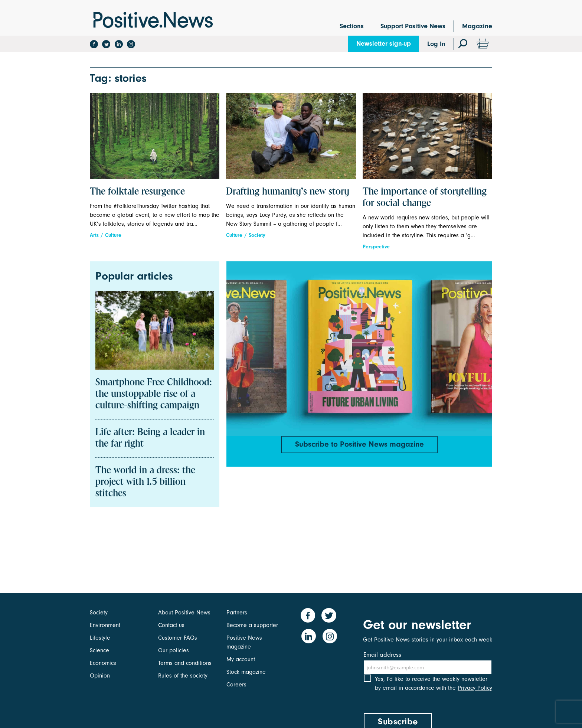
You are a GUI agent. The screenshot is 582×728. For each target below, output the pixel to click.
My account (241, 659)
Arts (94, 235)
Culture (113, 235)
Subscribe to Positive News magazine (359, 445)
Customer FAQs (178, 638)
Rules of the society (183, 676)
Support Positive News (413, 26)
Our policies (174, 650)
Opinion (100, 676)
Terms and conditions (185, 663)
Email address (382, 655)
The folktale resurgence (137, 192)
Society (257, 235)
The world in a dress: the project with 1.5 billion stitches (145, 482)
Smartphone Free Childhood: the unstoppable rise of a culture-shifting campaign (154, 394)
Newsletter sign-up (384, 44)
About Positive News (184, 613)
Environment (105, 625)
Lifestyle (100, 638)
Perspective (376, 247)
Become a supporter (252, 625)
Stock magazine (246, 672)
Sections (352, 26)
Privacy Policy (475, 694)
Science (99, 650)
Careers (236, 685)
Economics (103, 663)
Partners (237, 613)
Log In (436, 44)
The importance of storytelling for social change (425, 198)
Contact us (171, 625)
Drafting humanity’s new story (288, 192)
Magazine (477, 26)
